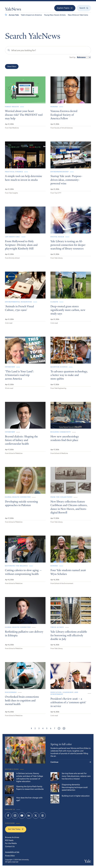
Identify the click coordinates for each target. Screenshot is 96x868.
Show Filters (12, 66)
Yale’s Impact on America (31, 15)
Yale (88, 862)
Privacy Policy (10, 855)
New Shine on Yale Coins (78, 15)
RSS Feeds (9, 840)
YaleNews (13, 10)
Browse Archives (12, 837)
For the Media (11, 843)
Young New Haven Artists (55, 15)
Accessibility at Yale (12, 852)
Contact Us (10, 846)
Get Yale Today (16, 829)
